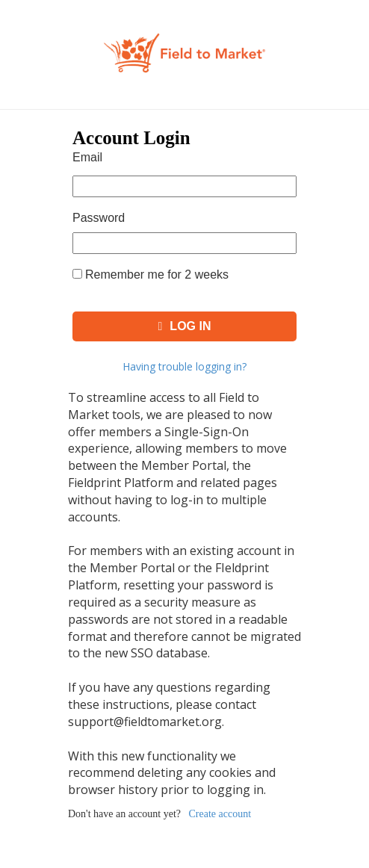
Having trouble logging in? (184, 366)
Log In (185, 326)
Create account (220, 814)
